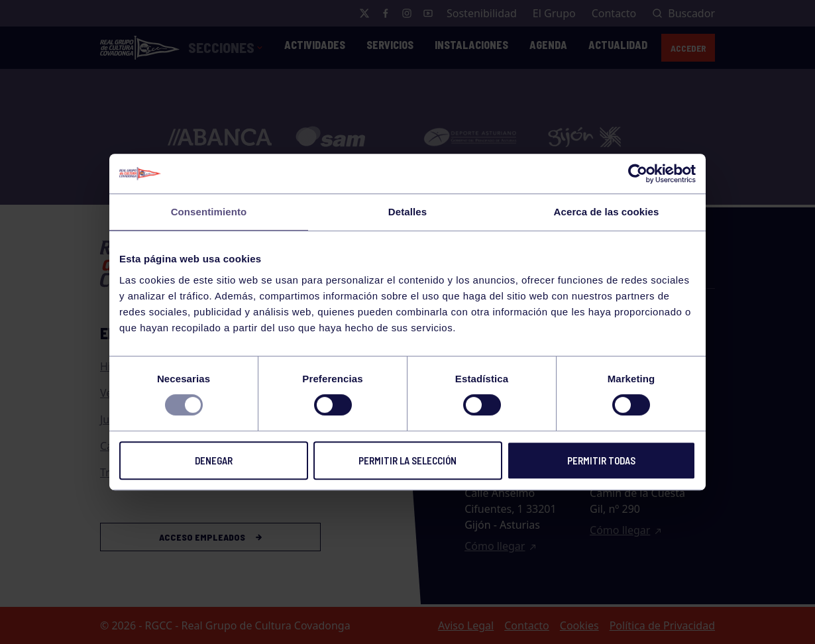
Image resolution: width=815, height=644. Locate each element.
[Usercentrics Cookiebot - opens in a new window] (638, 174)
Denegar (214, 460)
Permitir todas (601, 460)
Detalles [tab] (407, 212)
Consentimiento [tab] (209, 212)
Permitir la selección (407, 460)
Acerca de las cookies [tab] (607, 212)
